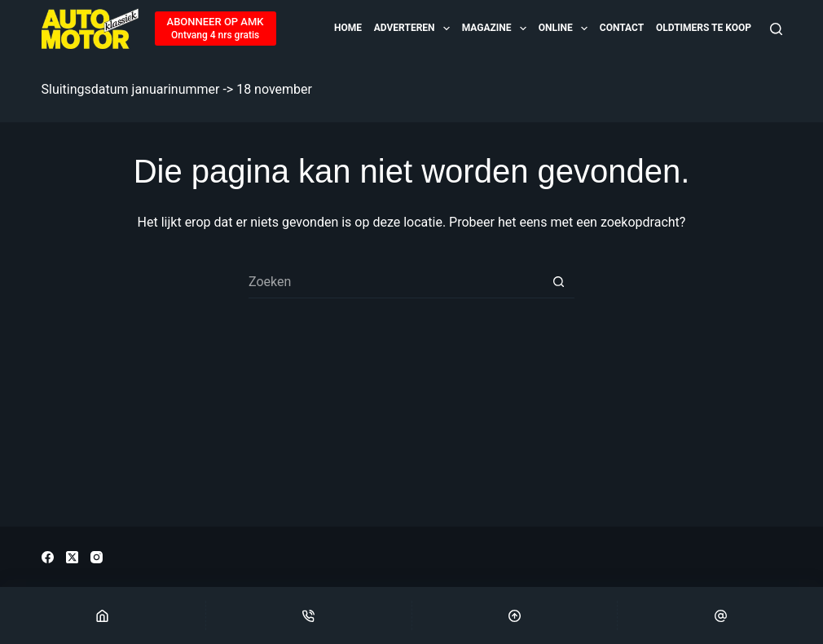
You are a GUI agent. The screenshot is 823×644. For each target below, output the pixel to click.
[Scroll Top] (515, 615)
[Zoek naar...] (395, 282)
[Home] (103, 615)
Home (348, 28)
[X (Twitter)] (72, 557)
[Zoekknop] (558, 282)
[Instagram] (97, 557)
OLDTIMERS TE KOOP (704, 28)
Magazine (495, 29)
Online (564, 29)
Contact (622, 28)
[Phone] (309, 615)
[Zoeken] (776, 29)
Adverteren (413, 29)
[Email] (720, 615)
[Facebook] (48, 557)
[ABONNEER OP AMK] (216, 29)
